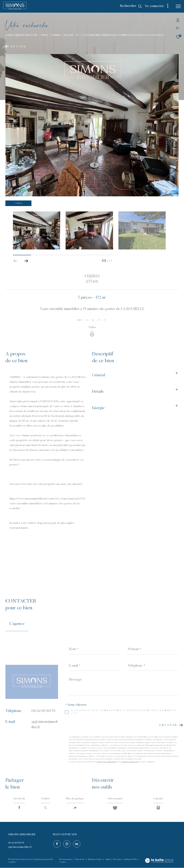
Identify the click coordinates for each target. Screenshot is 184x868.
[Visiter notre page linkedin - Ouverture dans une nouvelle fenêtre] (76, 844)
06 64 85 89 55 (43, 711)
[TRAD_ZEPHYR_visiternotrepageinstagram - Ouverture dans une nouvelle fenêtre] (66, 844)
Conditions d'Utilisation (129, 762)
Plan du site (80, 860)
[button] (26, 261)
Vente (44, 35)
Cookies (63, 863)
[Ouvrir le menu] (178, 6)
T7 (78, 35)
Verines (56, 35)
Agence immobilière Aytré (22, 35)
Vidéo (92, 327)
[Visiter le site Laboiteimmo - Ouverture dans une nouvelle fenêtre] (159, 861)
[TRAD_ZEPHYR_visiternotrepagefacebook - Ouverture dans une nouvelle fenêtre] (56, 844)
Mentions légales (95, 860)
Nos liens (118, 860)
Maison (68, 35)
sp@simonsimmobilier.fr (20, 848)
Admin (108, 860)
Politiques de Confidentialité (107, 762)
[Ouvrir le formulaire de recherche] (131, 6)
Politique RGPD (131, 860)
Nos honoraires (66, 860)
